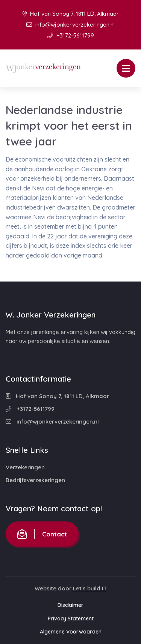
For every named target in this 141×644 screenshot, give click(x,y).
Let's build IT (90, 588)
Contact (42, 534)
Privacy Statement (71, 619)
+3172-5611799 (71, 35)
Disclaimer (70, 605)
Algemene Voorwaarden (71, 632)
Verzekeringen (25, 467)
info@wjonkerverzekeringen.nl (70, 25)
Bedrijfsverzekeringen (35, 480)
